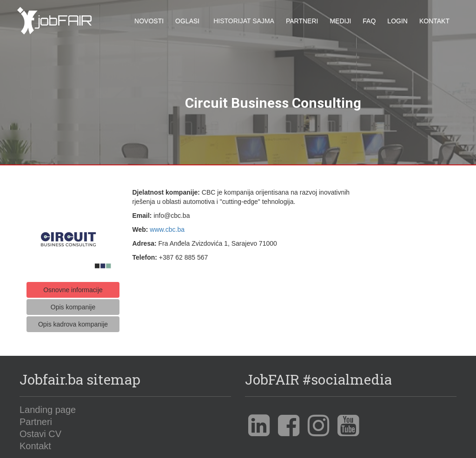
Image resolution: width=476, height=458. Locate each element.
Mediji (340, 21)
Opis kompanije (73, 304)
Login (397, 21)
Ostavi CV (40, 431)
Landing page (48, 407)
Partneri (302, 21)
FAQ (369, 21)
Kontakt (434, 21)
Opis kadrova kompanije (73, 321)
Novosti (149, 21)
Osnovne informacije (73, 287)
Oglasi (187, 21)
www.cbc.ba (167, 227)
